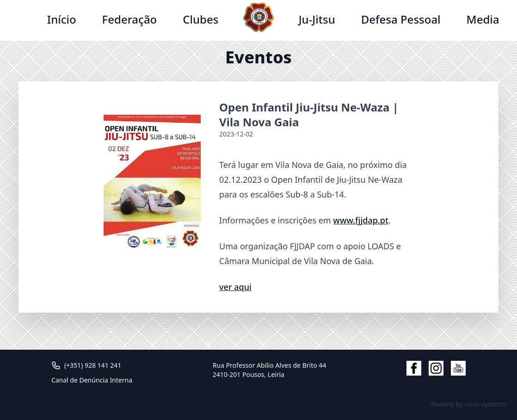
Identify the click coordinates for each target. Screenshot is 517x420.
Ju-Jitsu (317, 19)
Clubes (200, 19)
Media (483, 19)
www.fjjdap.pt (360, 220)
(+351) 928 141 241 (93, 365)
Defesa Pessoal (401, 19)
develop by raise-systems (468, 404)
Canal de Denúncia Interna (92, 380)
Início (62, 19)
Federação (130, 19)
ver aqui (235, 287)
